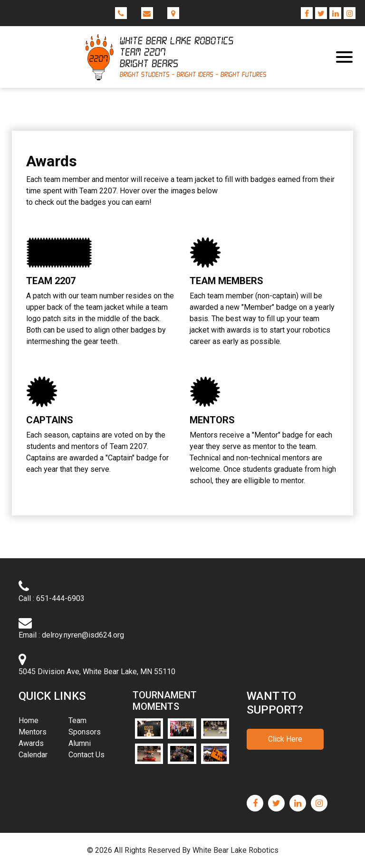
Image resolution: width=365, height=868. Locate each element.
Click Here (285, 739)
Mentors (33, 732)
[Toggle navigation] (344, 57)
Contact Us (86, 755)
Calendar (33, 755)
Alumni (80, 743)
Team (77, 720)
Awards (31, 743)
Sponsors (85, 732)
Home (42, 720)
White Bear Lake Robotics (235, 850)
